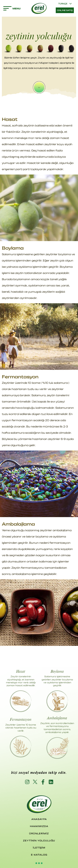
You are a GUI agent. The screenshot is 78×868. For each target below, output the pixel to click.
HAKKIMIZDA (39, 826)
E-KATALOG (39, 855)
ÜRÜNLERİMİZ (39, 833)
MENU (7, 8)
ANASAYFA (39, 819)
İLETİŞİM (39, 848)
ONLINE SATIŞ (65, 10)
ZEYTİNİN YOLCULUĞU (39, 841)
